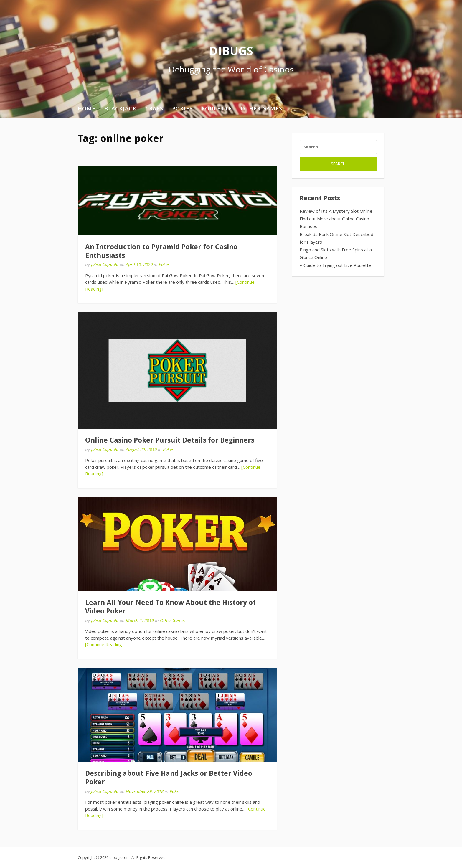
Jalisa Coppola (105, 264)
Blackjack (120, 108)
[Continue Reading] (104, 644)
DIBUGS (231, 51)
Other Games (261, 108)
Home (87, 108)
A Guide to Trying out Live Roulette (335, 265)
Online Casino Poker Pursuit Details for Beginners (170, 440)
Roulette (217, 108)
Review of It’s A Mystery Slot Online (336, 211)
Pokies (182, 108)
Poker (164, 264)
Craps (154, 108)
